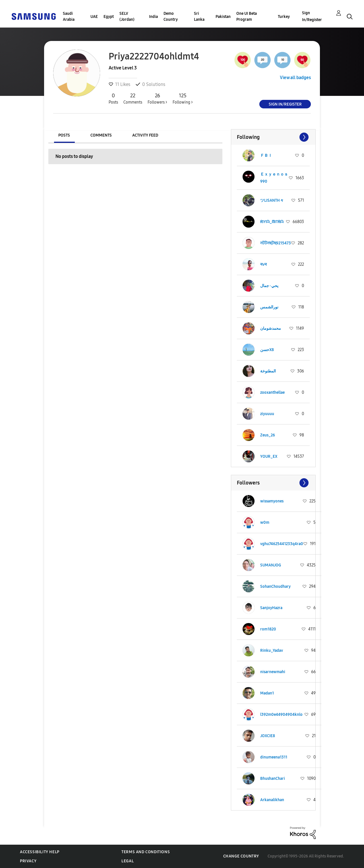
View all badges (295, 78)
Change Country (241, 856)
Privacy (28, 861)
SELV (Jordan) (127, 17)
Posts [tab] (64, 135)
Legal (128, 861)
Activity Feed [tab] (145, 135)
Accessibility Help (40, 852)
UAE (94, 17)
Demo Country (171, 17)
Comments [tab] (101, 135)
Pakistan (223, 17)
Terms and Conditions (146, 852)
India (153, 17)
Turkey (284, 17)
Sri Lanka (199, 17)
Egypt (109, 17)
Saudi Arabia (69, 17)
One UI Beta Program (247, 17)
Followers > (157, 98)
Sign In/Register (312, 16)
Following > (183, 98)
